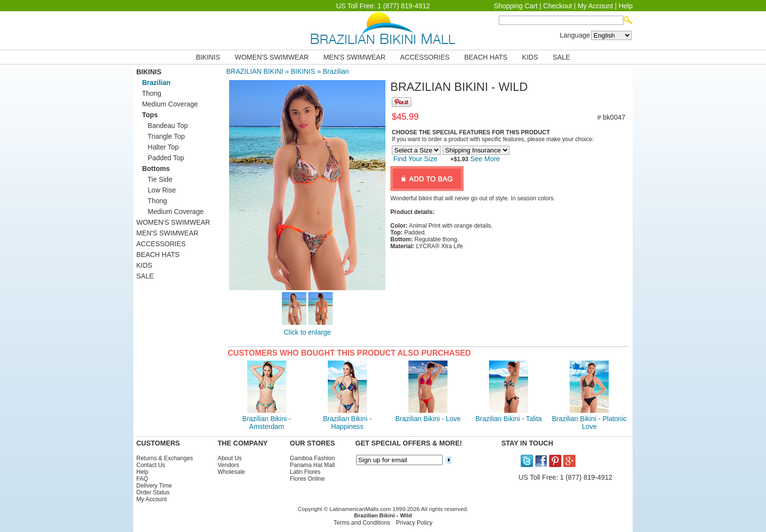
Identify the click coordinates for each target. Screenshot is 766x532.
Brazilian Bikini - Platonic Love (589, 423)
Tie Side (154, 179)
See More (484, 159)
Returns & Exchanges (165, 458)
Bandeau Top (162, 126)
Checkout (558, 6)
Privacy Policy (415, 523)
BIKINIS (208, 57)
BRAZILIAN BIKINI (255, 71)
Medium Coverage (167, 104)
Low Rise (156, 190)
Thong (149, 93)
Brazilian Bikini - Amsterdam (267, 423)
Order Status (153, 492)
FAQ (142, 479)
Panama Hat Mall (312, 465)
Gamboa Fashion (312, 458)
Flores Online (307, 479)
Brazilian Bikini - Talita (509, 419)
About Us (229, 458)
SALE (561, 57)
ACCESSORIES (425, 57)
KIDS (530, 57)
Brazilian (336, 71)
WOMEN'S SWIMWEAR (272, 57)
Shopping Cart (516, 6)
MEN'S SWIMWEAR (354, 57)
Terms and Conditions (362, 523)
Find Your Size (415, 159)
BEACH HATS (486, 57)
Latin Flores (305, 472)
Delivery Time (154, 486)
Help (626, 6)
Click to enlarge (308, 332)
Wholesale (231, 472)
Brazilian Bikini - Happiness (347, 423)
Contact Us (151, 465)
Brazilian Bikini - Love (428, 419)
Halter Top (158, 147)
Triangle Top (160, 136)
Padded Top (160, 158)
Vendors (228, 465)
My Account (595, 6)
